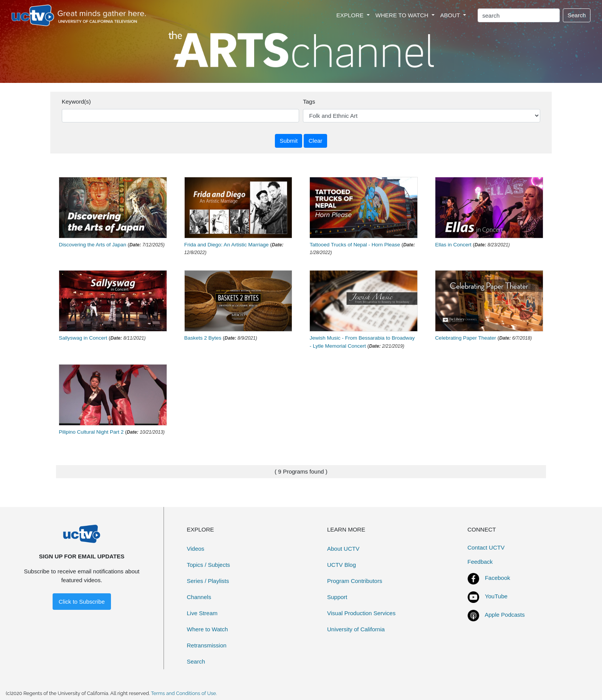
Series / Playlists (208, 581)
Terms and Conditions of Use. (184, 693)
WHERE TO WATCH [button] (403, 15)
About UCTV (343, 549)
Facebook (498, 578)
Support (337, 597)
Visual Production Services (361, 613)
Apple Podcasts (505, 615)
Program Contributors (355, 581)
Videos (196, 549)
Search (577, 15)
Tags (309, 102)
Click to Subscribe (82, 602)
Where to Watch (208, 629)
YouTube (496, 596)
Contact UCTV (486, 547)
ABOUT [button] (451, 15)
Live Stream (202, 613)
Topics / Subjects (209, 565)
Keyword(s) (76, 102)
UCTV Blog (342, 565)
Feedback (480, 562)
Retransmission (207, 645)
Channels (199, 597)
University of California (356, 629)
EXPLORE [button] (351, 15)
